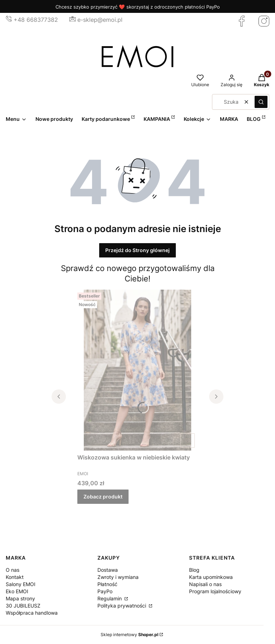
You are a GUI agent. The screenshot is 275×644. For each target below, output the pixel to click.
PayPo (105, 591)
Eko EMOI (17, 591)
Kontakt (15, 577)
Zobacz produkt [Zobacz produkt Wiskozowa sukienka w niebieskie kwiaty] (103, 496)
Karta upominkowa (211, 577)
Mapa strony (20, 598)
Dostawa (108, 570)
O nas (13, 570)
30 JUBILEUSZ (23, 606)
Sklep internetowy (129, 635)
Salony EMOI (21, 584)
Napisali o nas (205, 584)
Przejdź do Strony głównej (137, 250)
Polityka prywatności (122, 606)
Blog (194, 570)
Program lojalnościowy (215, 591)
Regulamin (110, 598)
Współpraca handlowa (32, 613)
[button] (261, 102)
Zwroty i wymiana (118, 577)
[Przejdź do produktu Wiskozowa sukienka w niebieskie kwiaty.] (137, 370)
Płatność (107, 584)
